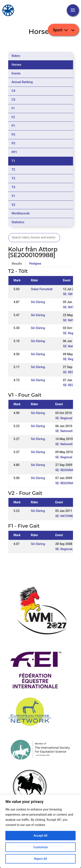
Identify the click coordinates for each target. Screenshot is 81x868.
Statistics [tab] (18, 222)
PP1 (14, 152)
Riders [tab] (16, 56)
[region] (40, 831)
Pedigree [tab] (35, 264)
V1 (13, 196)
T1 (13, 161)
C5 (13, 100)
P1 (13, 126)
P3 (13, 143)
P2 (13, 135)
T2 (13, 170)
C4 (13, 91)
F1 (13, 108)
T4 (13, 187)
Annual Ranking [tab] (22, 82)
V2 (13, 205)
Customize (40, 847)
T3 (13, 178)
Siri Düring (38, 302)
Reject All (40, 859)
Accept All (41, 836)
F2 (13, 117)
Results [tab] (17, 264)
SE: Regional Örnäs (68, 418)
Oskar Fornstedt (42, 289)
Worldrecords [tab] (21, 213)
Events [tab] (16, 73)
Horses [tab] (17, 65)
